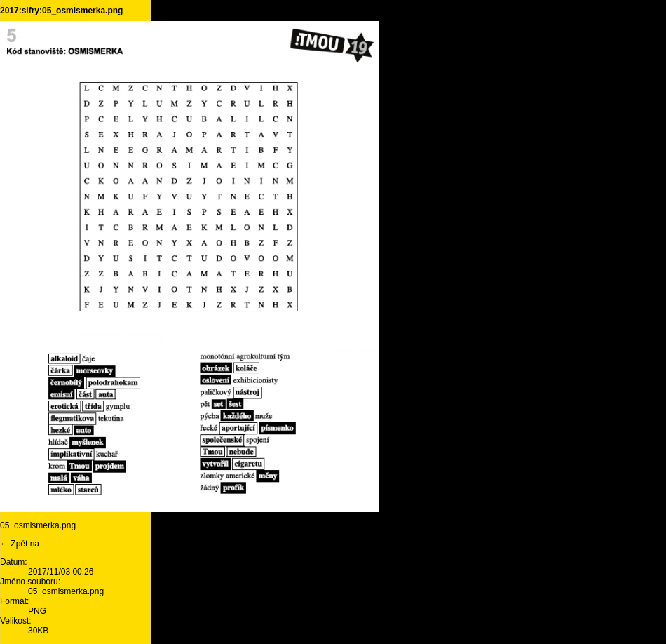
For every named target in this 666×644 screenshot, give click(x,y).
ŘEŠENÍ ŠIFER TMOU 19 (90, 544)
